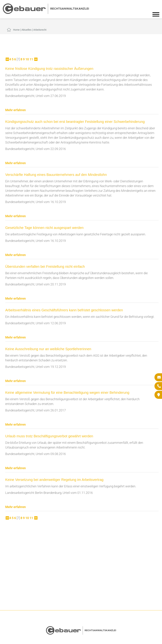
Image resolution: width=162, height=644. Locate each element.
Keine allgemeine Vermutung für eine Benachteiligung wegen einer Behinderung (67, 393)
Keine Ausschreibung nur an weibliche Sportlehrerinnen (48, 349)
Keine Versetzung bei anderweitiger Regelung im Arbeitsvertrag (54, 480)
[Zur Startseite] (46, 13)
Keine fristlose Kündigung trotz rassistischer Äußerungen (49, 69)
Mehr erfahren (15, 110)
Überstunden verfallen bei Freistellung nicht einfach (45, 267)
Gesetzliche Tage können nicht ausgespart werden (44, 228)
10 (27, 59)
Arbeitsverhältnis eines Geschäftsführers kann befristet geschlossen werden (64, 310)
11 (31, 59)
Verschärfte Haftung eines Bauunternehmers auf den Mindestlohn (56, 175)
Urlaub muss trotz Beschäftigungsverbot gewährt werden (49, 436)
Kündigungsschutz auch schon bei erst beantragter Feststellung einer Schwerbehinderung (75, 122)
